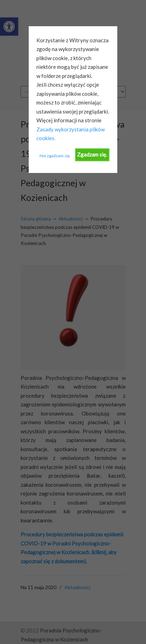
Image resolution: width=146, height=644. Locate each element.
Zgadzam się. (92, 154)
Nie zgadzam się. (55, 156)
